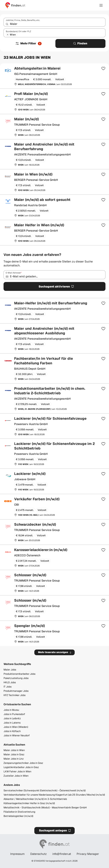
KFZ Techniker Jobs (15, 695)
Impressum (17, 854)
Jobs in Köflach (12, 731)
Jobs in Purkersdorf (14, 714)
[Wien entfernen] (8, 35)
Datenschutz (38, 854)
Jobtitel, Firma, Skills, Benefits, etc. (23, 20)
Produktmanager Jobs (16, 691)
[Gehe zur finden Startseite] (15, 5)
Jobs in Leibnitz (12, 718)
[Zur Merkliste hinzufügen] (103, 68)
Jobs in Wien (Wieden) (16, 727)
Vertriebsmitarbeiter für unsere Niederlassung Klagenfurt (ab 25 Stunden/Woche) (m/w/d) (54, 795)
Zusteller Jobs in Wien (16, 776)
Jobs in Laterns (12, 723)
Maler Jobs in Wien (14, 750)
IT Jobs (8, 687)
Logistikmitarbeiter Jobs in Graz (21, 767)
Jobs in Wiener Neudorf (17, 735)
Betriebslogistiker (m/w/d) (18, 816)
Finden (80, 43)
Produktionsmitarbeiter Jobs (19, 674)
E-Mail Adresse (14, 273)
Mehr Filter (28, 43)
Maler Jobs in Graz (14, 754)
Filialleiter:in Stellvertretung (19, 812)
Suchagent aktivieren (56, 287)
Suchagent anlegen (55, 830)
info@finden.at (62, 854)
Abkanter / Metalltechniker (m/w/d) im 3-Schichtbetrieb (35, 799)
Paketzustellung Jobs (16, 678)
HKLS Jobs (10, 682)
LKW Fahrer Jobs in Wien (17, 771)
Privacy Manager (88, 854)
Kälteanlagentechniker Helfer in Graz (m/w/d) (29, 803)
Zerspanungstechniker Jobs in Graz (23, 763)
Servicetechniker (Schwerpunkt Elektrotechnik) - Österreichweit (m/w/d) (45, 790)
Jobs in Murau (11, 710)
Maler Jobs (10, 670)
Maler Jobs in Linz (14, 759)
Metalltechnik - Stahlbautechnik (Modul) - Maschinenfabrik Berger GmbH (45, 807)
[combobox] (54, 22)
